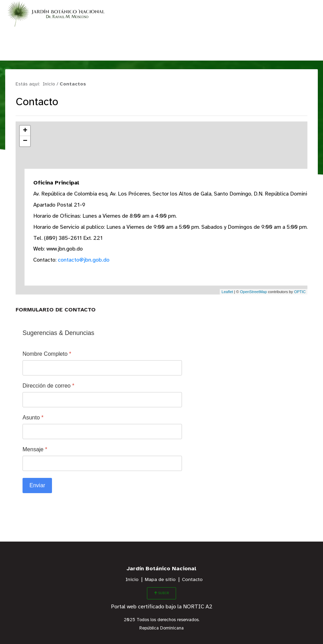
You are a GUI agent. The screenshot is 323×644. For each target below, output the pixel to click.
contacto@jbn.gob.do (84, 260)
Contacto (192, 580)
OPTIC (300, 292)
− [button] (25, 141)
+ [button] (25, 131)
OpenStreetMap (253, 292)
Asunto (33, 418)
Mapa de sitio (160, 580)
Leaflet (227, 292)
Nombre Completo (47, 354)
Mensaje (35, 449)
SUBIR (161, 593)
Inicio (132, 580)
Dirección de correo (48, 386)
